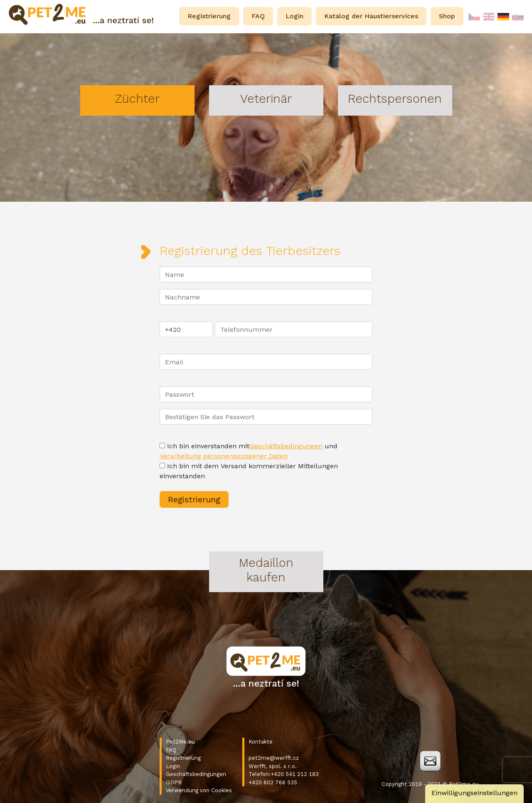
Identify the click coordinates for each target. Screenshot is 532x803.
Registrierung (183, 758)
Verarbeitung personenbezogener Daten (224, 456)
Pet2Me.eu (180, 742)
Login (173, 766)
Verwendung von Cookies (199, 790)
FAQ (171, 750)
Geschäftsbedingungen (286, 446)
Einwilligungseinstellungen (474, 793)
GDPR (174, 782)
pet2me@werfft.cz (274, 758)
